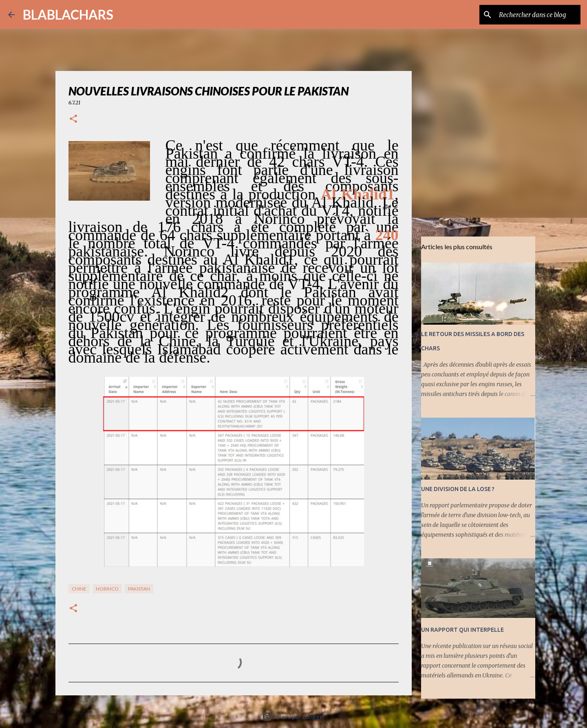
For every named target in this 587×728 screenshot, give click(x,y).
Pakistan (139, 589)
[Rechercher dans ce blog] (538, 15)
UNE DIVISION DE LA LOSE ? (458, 489)
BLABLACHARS (68, 14)
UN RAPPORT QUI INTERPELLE (462, 630)
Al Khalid (354, 194)
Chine (79, 589)
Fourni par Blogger (294, 716)
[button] (73, 119)
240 (387, 235)
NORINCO (107, 589)
